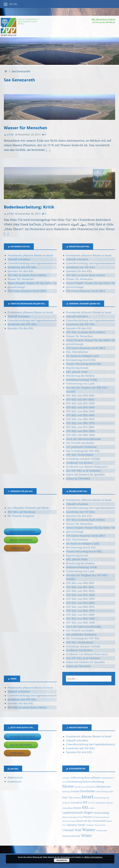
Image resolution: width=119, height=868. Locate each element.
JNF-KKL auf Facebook (21, 512)
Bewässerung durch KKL (81, 360)
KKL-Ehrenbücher (77, 352)
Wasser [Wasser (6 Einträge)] (89, 830)
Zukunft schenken (19, 259)
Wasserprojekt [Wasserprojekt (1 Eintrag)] (102, 830)
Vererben (17, 548)
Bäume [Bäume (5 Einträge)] (68, 786)
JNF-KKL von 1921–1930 (80, 403)
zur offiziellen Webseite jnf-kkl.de (28, 508)
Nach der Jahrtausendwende (83, 439)
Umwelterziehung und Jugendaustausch (32, 263)
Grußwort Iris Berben (79, 463)
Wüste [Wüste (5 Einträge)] (87, 835)
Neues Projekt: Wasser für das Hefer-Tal (32, 283)
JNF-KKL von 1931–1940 (80, 407)
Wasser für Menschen (25, 128)
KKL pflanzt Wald (77, 372)
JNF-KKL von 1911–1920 (80, 399)
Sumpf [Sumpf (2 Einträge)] (81, 825)
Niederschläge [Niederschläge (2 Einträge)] (101, 813)
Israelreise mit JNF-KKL (22, 267)
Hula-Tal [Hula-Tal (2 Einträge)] (67, 797)
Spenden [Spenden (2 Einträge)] (72, 825)
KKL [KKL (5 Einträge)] (86, 807)
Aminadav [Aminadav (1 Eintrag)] (66, 778)
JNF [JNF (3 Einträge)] (85, 802)
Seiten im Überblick (78, 479)
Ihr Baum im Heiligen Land (82, 356)
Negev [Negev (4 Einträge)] (88, 812)
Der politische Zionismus (81, 447)
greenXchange (16, 287)
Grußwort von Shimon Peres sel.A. (87, 467)
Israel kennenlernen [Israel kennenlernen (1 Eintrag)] (102, 798)
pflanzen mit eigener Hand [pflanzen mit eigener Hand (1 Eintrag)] (73, 817)
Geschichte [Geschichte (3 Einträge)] (88, 791)
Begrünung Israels (77, 368)
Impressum (15, 781)
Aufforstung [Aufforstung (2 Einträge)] (77, 778)
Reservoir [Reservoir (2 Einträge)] (82, 821)
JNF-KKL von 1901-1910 (80, 395)
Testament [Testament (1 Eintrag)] (90, 825)
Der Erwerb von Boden (80, 443)
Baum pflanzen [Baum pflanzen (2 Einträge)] (93, 778)
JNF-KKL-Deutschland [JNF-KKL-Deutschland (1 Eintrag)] (97, 803)
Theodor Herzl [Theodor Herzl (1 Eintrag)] (100, 825)
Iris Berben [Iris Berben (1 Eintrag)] (77, 798)
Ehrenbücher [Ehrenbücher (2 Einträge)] (104, 787)
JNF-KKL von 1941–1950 (80, 411)
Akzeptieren (62, 860)
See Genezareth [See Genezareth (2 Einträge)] (97, 821)
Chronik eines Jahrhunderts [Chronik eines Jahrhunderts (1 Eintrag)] (85, 787)
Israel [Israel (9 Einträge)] (87, 797)
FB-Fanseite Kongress (21, 516)
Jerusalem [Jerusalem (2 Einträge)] (76, 803)
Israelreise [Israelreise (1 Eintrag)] (66, 803)
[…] (48, 150)
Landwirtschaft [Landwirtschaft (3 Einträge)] (73, 813)
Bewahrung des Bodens (80, 376)
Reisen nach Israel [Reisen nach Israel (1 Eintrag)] (69, 821)
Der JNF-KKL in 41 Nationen (83, 471)
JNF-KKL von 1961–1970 (80, 419)
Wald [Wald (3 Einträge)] (78, 830)
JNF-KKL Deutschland (79, 455)
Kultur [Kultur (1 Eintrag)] (92, 808)
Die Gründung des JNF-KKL (83, 451)
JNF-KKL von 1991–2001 (80, 435)
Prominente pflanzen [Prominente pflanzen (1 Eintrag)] (101, 817)
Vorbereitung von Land (80, 384)
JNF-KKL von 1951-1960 (80, 415)
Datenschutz (15, 777)
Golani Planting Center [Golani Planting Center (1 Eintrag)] (105, 792)
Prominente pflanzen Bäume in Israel (30, 255)
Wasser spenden (22, 532)
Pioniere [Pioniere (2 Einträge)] (88, 817)
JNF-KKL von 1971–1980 (80, 427)
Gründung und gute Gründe (83, 459)
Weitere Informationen (93, 857)
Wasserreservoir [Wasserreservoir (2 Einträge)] (71, 836)
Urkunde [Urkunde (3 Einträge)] (68, 830)
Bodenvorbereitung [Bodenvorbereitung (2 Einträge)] (93, 782)
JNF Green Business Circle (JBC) (27, 291)
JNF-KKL (13, 4)
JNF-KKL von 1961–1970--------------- (90, 423)
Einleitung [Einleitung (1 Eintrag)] (66, 792)
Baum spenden (21, 540)
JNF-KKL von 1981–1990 (80, 431)
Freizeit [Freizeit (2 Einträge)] (75, 791)
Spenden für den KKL (21, 271)
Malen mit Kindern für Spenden (85, 475)
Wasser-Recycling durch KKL (84, 364)
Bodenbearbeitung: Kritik (29, 207)
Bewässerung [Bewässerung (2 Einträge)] (75, 782)
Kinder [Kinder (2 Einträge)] (78, 808)
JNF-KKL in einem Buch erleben (27, 275)
